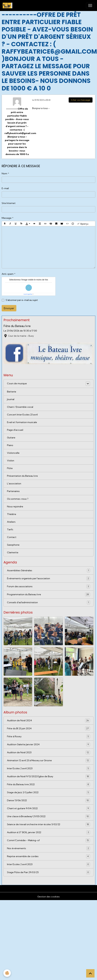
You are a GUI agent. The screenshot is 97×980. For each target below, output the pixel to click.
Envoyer (9, 308)
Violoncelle (13, 453)
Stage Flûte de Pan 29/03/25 (48, 872)
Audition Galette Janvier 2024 (48, 744)
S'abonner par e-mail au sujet (22, 300)
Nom (4, 173)
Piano (10, 445)
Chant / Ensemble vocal (20, 407)
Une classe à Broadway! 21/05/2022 (48, 816)
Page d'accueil (15, 430)
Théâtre (12, 514)
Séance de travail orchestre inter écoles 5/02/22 (48, 824)
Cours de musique (17, 383)
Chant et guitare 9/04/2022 (48, 808)
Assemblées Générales (48, 571)
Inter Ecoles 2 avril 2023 (48, 768)
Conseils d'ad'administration (48, 602)
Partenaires (13, 491)
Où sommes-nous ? (18, 499)
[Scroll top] (90, 973)
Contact (12, 537)
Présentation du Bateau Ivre (22, 476)
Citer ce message (81, 100)
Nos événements (48, 848)
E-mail (5, 188)
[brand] (8, 5)
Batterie (12, 392)
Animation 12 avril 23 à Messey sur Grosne (48, 760)
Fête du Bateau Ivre (17, 326)
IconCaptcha (28, 294)
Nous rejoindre (15, 506)
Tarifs (10, 529)
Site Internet (9, 203)
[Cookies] (7, 973)
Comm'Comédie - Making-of (48, 840)
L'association (14, 484)
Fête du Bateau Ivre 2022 (48, 784)
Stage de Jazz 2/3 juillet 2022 (48, 792)
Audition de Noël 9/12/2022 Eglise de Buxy (48, 776)
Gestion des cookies (48, 897)
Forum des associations (48, 586)
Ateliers (11, 522)
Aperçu (83, 224)
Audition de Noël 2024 (48, 721)
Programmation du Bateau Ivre (48, 594)
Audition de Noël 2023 (48, 752)
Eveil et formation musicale (22, 422)
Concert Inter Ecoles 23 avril (22, 415)
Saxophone (13, 545)
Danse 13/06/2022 (48, 800)
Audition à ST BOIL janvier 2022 (48, 832)
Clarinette (13, 552)
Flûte (10, 468)
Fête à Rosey (48, 736)
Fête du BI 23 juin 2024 (48, 729)
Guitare (11, 438)
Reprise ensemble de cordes (48, 856)
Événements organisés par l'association (48, 578)
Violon (11, 461)
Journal (11, 399)
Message (7, 218)
